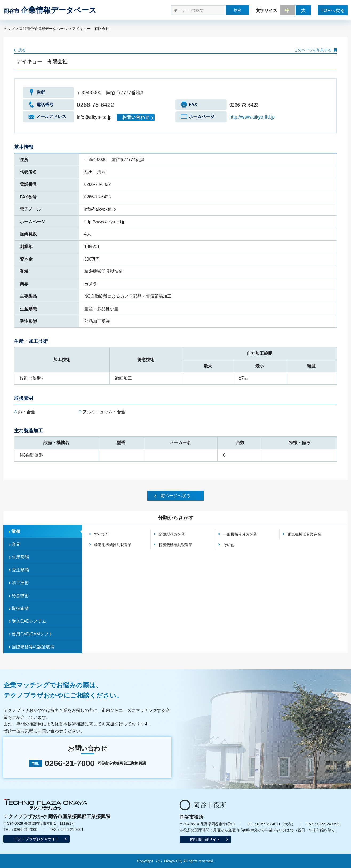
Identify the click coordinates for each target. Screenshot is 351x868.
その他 (229, 545)
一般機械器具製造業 (240, 534)
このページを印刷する (313, 50)
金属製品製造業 (172, 534)
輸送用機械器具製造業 (113, 545)
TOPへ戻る (333, 10)
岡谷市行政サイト (205, 839)
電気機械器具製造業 (304, 534)
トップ (9, 29)
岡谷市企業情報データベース (43, 29)
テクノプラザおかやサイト (37, 839)
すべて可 (102, 534)
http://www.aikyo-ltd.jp (252, 117)
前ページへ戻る (175, 496)
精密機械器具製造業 (175, 545)
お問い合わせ (136, 117)
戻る (22, 50)
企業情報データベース (50, 10)
